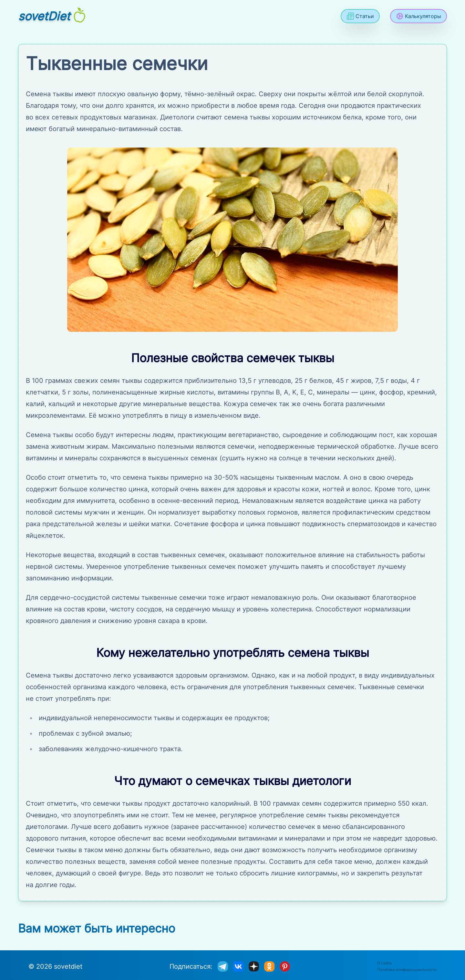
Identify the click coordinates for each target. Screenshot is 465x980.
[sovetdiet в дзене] (254, 966)
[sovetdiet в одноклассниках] (269, 966)
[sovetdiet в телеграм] (223, 966)
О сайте (384, 963)
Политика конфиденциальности (407, 970)
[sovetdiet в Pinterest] (285, 966)
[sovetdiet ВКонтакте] (238, 966)
